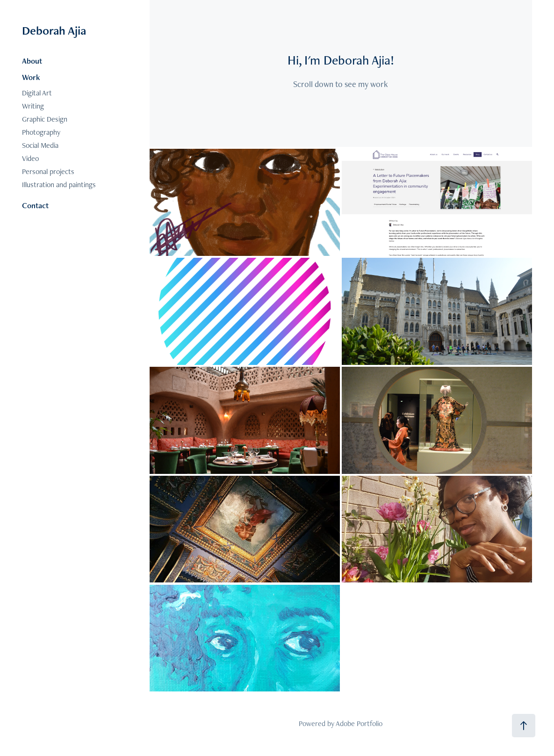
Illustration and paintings (59, 185)
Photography (41, 132)
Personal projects (48, 171)
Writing (33, 106)
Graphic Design (45, 119)
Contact (35, 205)
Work (31, 77)
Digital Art (37, 93)
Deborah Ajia (54, 30)
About (32, 61)
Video (30, 158)
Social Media (40, 145)
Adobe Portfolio (359, 723)
